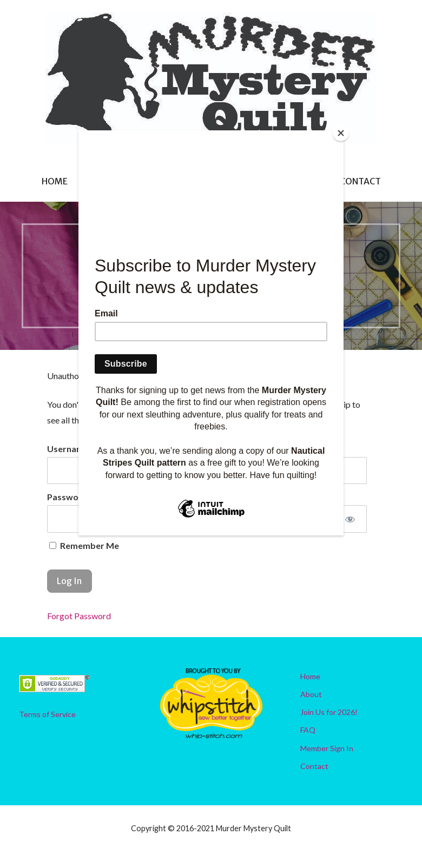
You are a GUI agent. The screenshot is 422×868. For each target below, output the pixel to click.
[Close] (341, 133)
